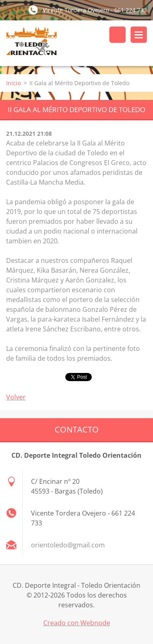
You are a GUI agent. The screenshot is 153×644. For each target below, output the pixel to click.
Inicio (13, 83)
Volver (16, 397)
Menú (139, 35)
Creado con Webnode (77, 623)
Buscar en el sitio (118, 35)
